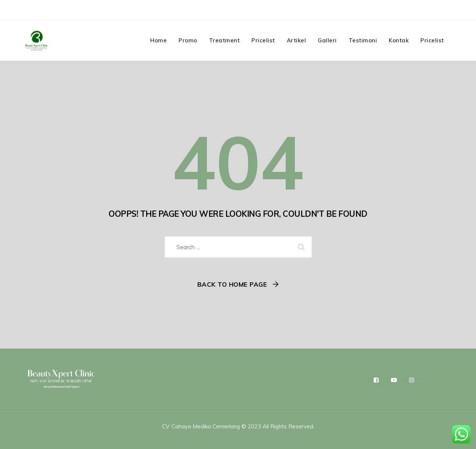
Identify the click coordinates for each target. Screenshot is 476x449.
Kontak (399, 40)
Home (158, 40)
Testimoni (363, 40)
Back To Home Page (232, 284)
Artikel (297, 40)
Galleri (327, 40)
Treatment (225, 40)
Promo (188, 40)
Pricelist (263, 40)
